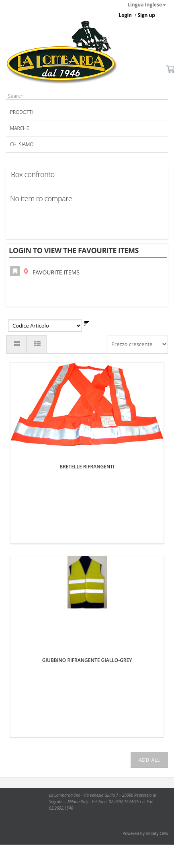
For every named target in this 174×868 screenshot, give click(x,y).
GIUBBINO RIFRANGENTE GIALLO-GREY (87, 660)
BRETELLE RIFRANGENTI (87, 467)
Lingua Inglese (147, 5)
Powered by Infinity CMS (145, 833)
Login (125, 15)
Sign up (146, 15)
